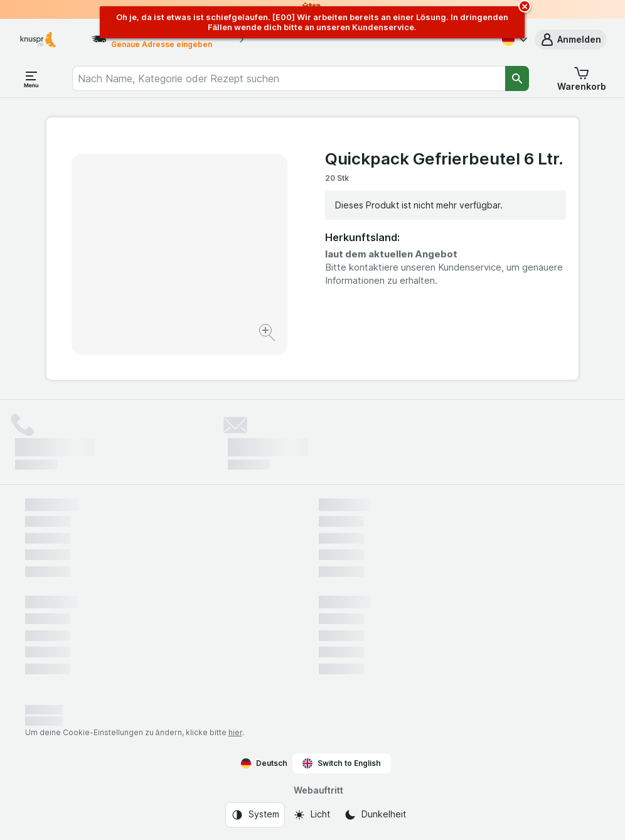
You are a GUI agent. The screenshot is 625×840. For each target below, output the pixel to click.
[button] (570, 40)
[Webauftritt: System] (255, 815)
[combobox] (289, 78)
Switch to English (342, 763)
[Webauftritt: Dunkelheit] (375, 815)
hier (235, 732)
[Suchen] (517, 78)
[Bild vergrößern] (268, 334)
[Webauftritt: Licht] (312, 815)
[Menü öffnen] (31, 78)
